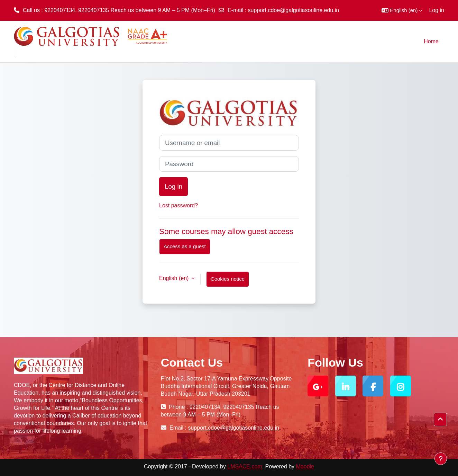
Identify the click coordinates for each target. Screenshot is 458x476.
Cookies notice (228, 279)
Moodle (305, 466)
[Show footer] (441, 459)
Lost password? (178, 205)
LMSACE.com (245, 466)
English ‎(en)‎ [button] (175, 278)
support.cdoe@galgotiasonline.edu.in (294, 10)
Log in (437, 10)
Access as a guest (185, 246)
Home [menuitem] (431, 41)
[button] (402, 10)
